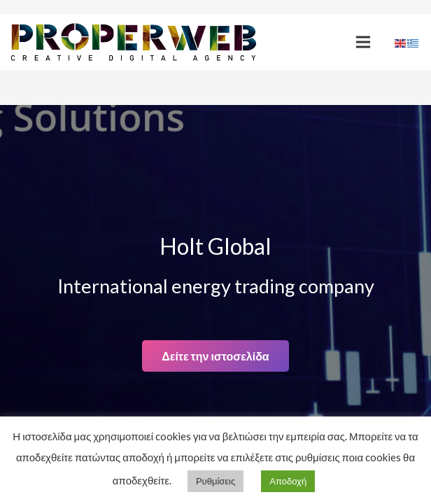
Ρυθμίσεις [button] (215, 481)
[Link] (134, 42)
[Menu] (363, 42)
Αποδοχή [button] (288, 481)
